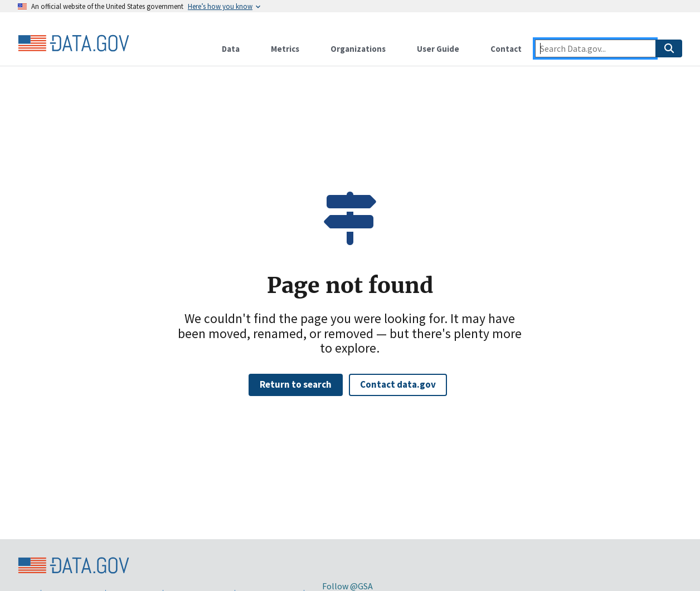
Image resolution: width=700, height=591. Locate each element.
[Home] (74, 43)
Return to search (296, 384)
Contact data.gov (398, 384)
